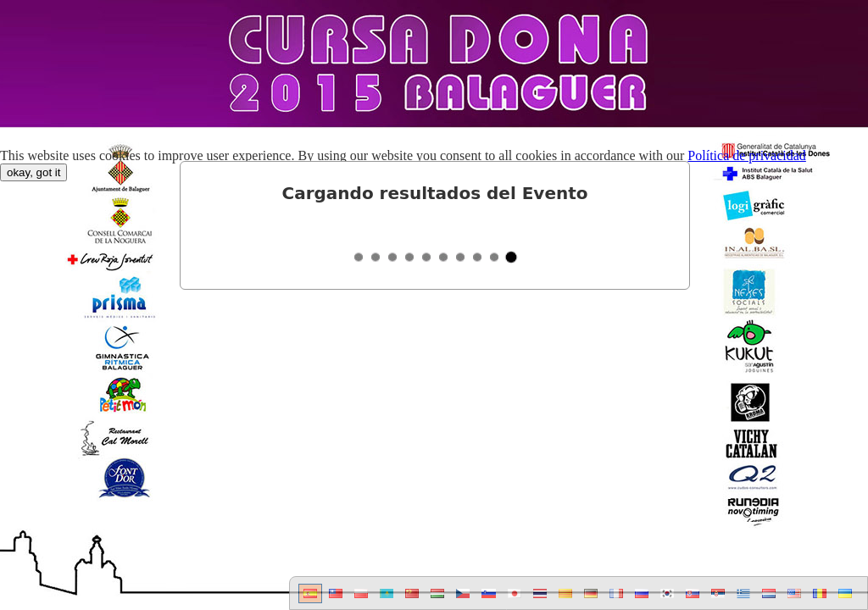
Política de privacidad (747, 155)
